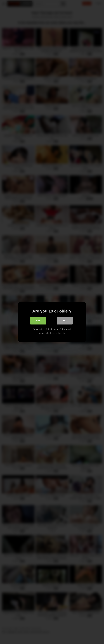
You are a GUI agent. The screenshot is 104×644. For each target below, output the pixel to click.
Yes (38, 321)
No (65, 321)
